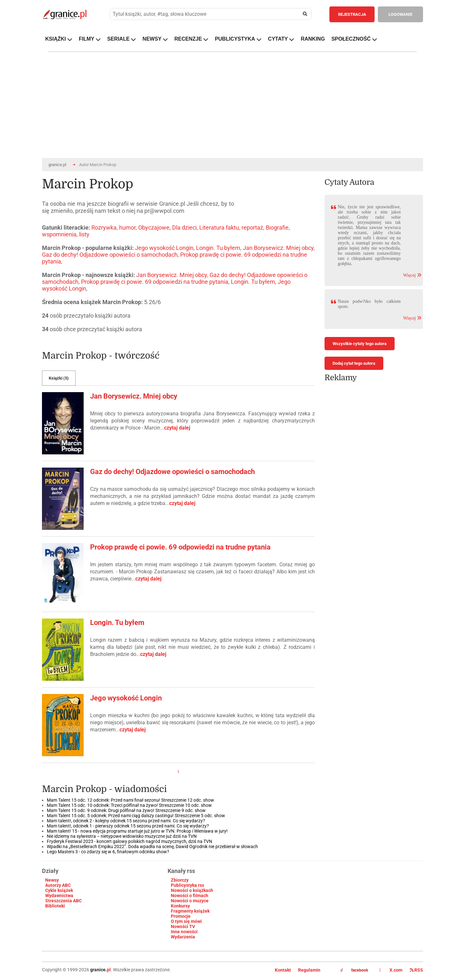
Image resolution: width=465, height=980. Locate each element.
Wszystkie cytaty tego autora (360, 344)
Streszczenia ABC (63, 901)
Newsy (52, 880)
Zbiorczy (180, 880)
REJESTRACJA (352, 14)
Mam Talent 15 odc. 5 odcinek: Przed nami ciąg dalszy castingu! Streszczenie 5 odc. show (136, 816)
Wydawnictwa (59, 896)
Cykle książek (59, 890)
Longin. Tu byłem (218, 248)
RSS (416, 970)
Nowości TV (183, 926)
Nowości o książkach (192, 890)
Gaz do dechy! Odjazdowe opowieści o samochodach (110, 255)
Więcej (412, 275)
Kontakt (283, 970)
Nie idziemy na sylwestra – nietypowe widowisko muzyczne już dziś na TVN (122, 836)
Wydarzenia (183, 937)
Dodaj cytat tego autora (354, 363)
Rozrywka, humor (114, 228)
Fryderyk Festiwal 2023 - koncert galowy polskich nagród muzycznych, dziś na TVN (129, 841)
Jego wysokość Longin (164, 248)
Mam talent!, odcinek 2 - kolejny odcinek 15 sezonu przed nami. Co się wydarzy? (126, 821)
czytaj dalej (177, 428)
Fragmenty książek (190, 911)
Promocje (181, 916)
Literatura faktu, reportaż (231, 228)
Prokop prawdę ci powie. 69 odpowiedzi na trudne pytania (155, 282)
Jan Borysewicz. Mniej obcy (278, 248)
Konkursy (180, 906)
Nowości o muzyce (190, 901)
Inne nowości (184, 932)
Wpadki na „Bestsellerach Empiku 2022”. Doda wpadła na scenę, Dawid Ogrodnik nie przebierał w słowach (152, 846)
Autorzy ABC (58, 885)
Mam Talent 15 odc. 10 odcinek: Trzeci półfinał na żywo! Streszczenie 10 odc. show (129, 805)
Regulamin (309, 970)
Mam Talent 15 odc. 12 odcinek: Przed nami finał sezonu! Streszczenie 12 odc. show (130, 800)
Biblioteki (55, 906)
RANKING (313, 39)
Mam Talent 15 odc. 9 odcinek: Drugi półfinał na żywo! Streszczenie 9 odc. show (126, 810)
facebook (354, 970)
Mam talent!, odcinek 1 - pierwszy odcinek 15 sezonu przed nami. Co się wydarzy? (128, 826)
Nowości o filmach (190, 896)
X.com (391, 970)
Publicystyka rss (187, 885)
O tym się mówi (186, 921)
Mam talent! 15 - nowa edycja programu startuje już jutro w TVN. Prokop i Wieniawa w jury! (137, 831)
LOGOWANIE (400, 14)
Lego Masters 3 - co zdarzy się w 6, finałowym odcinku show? (108, 852)
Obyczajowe (154, 228)
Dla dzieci (184, 228)
